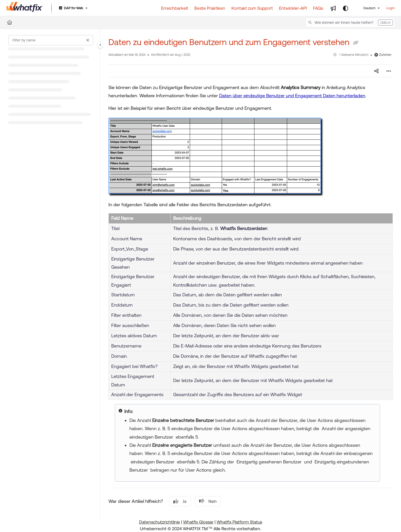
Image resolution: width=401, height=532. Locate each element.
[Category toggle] (100, 45)
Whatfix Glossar (198, 522)
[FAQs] (318, 8)
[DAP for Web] (73, 8)
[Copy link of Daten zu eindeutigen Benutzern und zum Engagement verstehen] (356, 43)
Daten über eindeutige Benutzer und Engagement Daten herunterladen (292, 96)
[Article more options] (389, 71)
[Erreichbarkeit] (175, 8)
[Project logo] (25, 8)
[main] (251, 274)
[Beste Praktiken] (210, 8)
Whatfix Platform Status (239, 522)
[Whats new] (333, 8)
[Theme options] (346, 8)
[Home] (10, 23)
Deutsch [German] (366, 8)
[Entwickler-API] (293, 8)
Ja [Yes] (180, 501)
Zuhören (383, 55)
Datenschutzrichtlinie (160, 522)
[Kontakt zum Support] (252, 8)
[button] (350, 23)
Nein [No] (208, 501)
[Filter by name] (51, 40)
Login (391, 8)
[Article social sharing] (376, 71)
